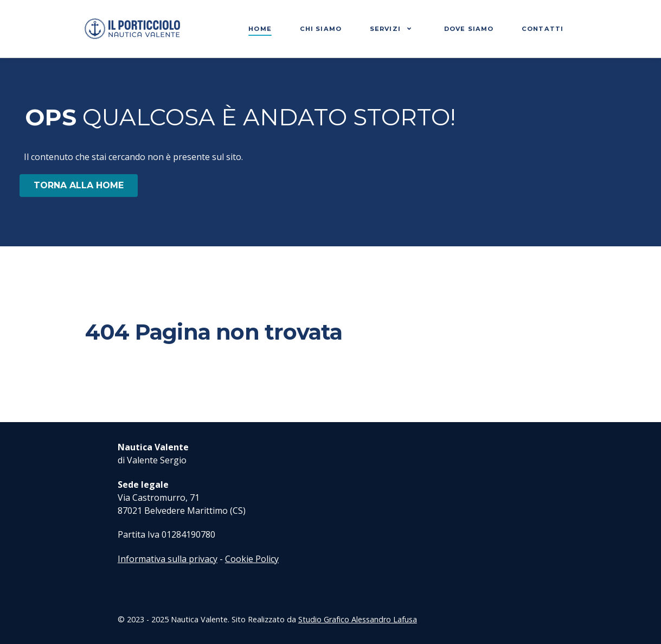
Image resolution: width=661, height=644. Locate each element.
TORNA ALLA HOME (79, 185)
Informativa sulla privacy (168, 559)
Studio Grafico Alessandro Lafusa (358, 619)
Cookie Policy (252, 559)
